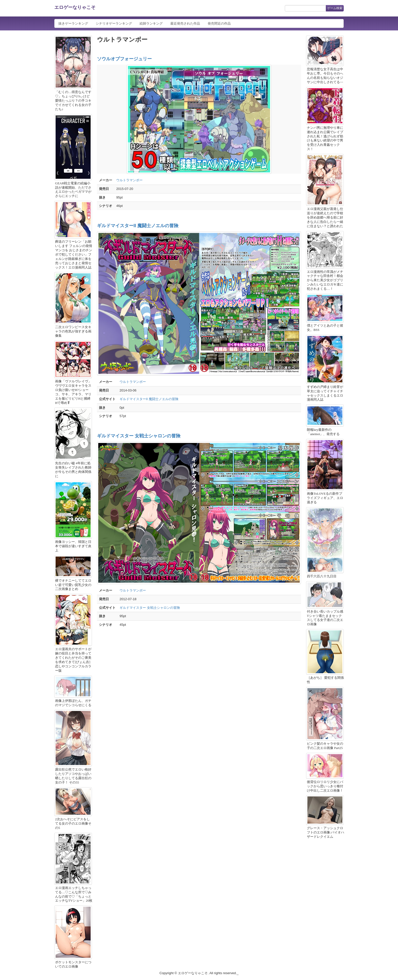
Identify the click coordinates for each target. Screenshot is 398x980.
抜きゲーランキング (73, 23)
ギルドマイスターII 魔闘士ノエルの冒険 (138, 226)
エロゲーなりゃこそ (75, 7)
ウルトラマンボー (129, 180)
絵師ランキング (151, 23)
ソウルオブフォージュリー (124, 59)
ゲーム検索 (335, 8)
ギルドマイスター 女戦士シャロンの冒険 (139, 436)
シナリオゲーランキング (114, 23)
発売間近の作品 (219, 23)
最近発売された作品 (185, 23)
